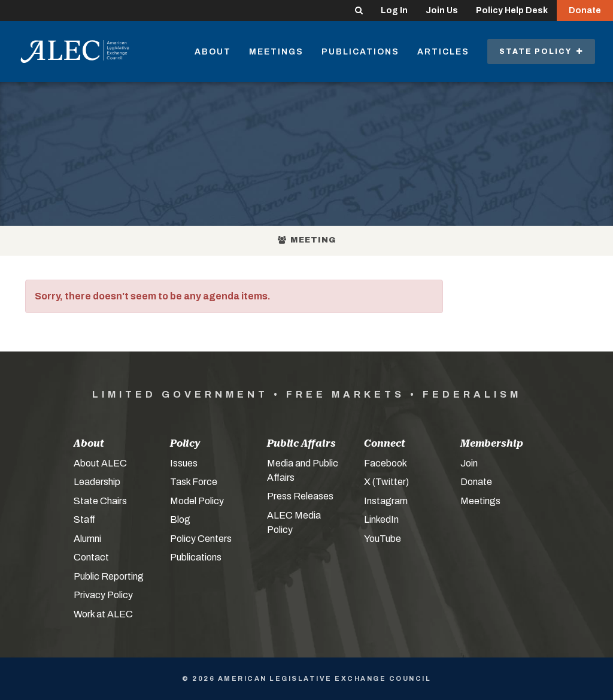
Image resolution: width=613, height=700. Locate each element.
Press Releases (300, 496)
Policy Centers (201, 539)
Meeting (307, 240)
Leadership (97, 482)
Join (469, 463)
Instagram (386, 501)
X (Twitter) (386, 482)
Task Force (194, 482)
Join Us (442, 10)
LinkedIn (381, 519)
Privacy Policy (103, 595)
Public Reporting (109, 576)
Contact (91, 557)
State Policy (541, 51)
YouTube (383, 539)
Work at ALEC (103, 614)
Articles (443, 52)
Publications (360, 52)
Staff (84, 519)
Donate (585, 10)
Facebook (386, 463)
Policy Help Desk (512, 10)
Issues (184, 463)
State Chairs (100, 501)
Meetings (276, 52)
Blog (180, 519)
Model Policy (197, 501)
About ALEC (100, 463)
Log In (394, 10)
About (213, 52)
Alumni (87, 539)
